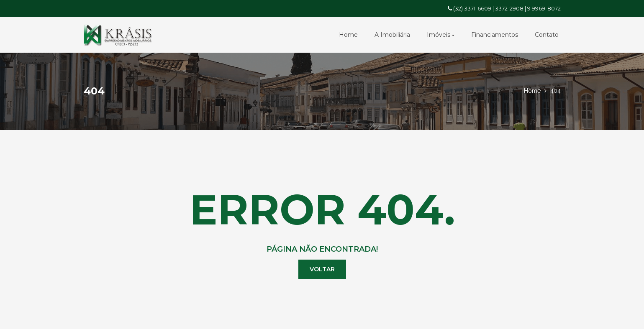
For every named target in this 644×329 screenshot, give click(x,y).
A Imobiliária (392, 35)
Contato (547, 35)
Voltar (322, 269)
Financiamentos (495, 35)
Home (348, 35)
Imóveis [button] (441, 35)
